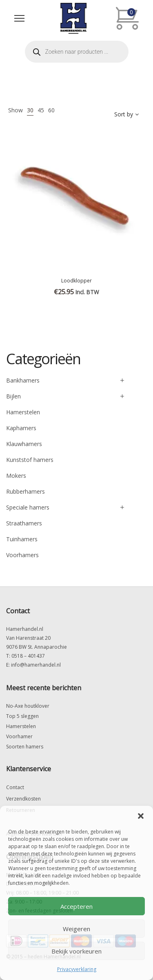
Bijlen (13, 396)
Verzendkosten (23, 799)
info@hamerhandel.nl (36, 665)
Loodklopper (76, 281)
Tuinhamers (22, 539)
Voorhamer (19, 736)
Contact (15, 787)
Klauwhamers (24, 444)
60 (51, 110)
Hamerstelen (23, 412)
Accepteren (76, 906)
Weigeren (76, 929)
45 (41, 110)
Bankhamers (23, 380)
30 (30, 110)
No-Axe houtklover (28, 706)
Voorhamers (22, 555)
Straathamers (24, 523)
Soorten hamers (25, 747)
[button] (141, 816)
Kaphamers (21, 428)
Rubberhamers (25, 491)
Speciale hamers (28, 507)
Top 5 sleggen (22, 716)
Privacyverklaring (77, 969)
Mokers (16, 476)
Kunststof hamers (30, 460)
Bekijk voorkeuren (76, 951)
